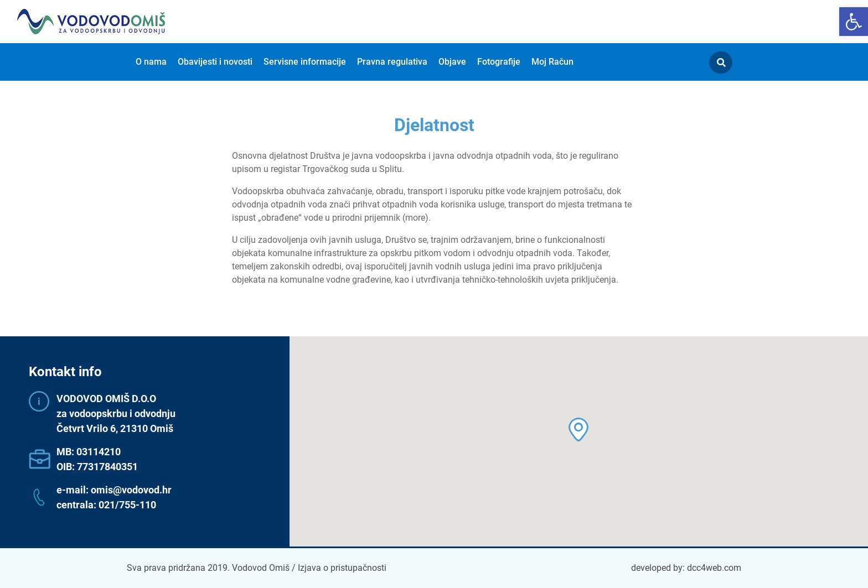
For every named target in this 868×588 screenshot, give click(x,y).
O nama (151, 62)
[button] (854, 22)
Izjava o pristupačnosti (342, 568)
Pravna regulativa (392, 62)
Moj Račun (552, 62)
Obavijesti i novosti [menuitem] (215, 62)
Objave (452, 62)
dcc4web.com (714, 568)
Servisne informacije (305, 62)
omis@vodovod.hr (131, 490)
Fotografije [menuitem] (499, 62)
